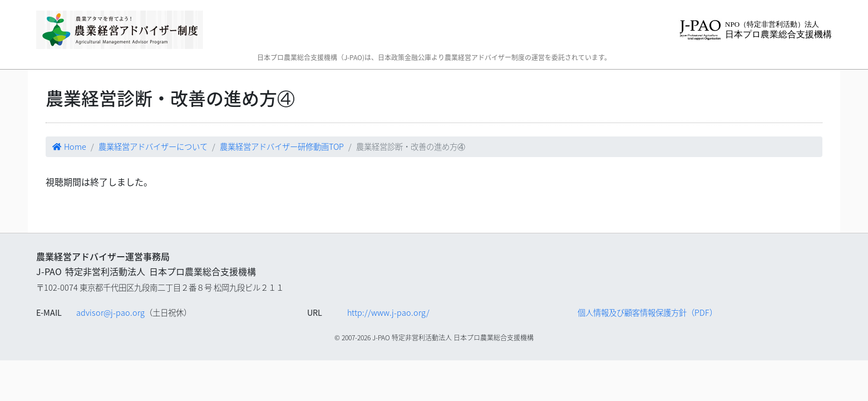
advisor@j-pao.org (110, 312)
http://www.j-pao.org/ (388, 312)
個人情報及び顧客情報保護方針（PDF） (647, 312)
